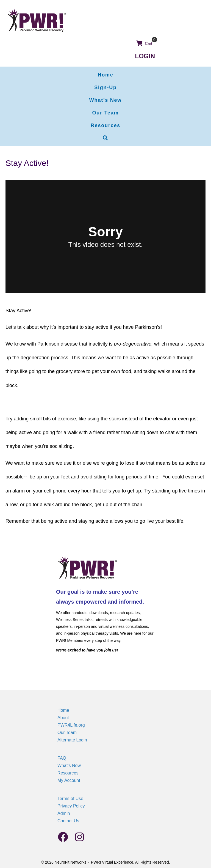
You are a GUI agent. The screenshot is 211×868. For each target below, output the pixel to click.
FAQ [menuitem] (62, 758)
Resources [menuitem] (68, 773)
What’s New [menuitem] (69, 766)
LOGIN (145, 56)
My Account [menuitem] (69, 780)
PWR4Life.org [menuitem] (71, 725)
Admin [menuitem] (64, 813)
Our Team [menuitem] (67, 733)
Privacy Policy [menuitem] (71, 806)
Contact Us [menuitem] (68, 821)
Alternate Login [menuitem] (72, 740)
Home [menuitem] (63, 710)
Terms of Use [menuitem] (70, 799)
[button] (105, 138)
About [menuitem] (63, 718)
